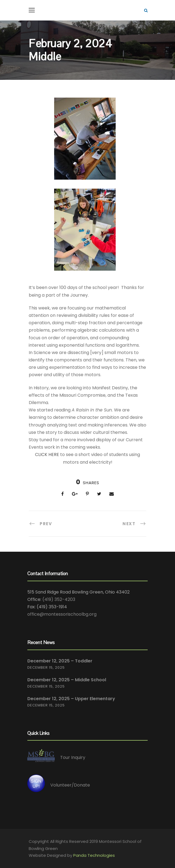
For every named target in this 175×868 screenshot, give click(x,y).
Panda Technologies (94, 855)
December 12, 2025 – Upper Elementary (71, 699)
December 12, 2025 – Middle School (67, 680)
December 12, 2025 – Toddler (60, 661)
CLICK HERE (47, 455)
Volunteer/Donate (70, 785)
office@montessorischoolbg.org (62, 614)
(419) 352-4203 (59, 599)
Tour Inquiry (73, 757)
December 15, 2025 (46, 667)
